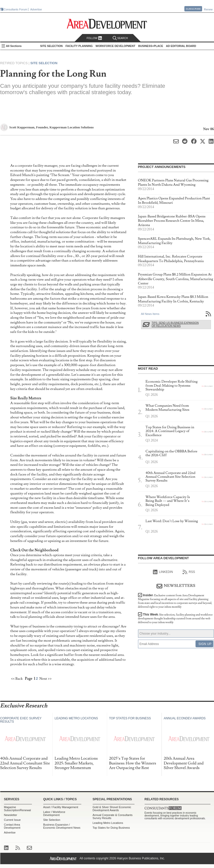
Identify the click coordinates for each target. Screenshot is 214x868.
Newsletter (11, 815)
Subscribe (193, 9)
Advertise (36, 9)
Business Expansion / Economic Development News (62, 826)
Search (120, 38)
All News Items (150, 314)
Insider (175, 601)
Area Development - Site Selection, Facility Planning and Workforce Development (107, 24)
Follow (94, 38)
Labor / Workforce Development (54, 813)
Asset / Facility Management (61, 807)
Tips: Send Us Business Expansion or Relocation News (175, 324)
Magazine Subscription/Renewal (17, 809)
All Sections (14, 46)
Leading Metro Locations (108, 823)
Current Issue (12, 820)
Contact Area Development (12, 826)
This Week (175, 618)
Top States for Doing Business (111, 828)
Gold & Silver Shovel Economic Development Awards (112, 809)
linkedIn (163, 572)
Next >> (45, 679)
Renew (208, 9)
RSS (189, 572)
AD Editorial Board (181, 46)
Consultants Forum (16, 9)
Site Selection (44, 63)
